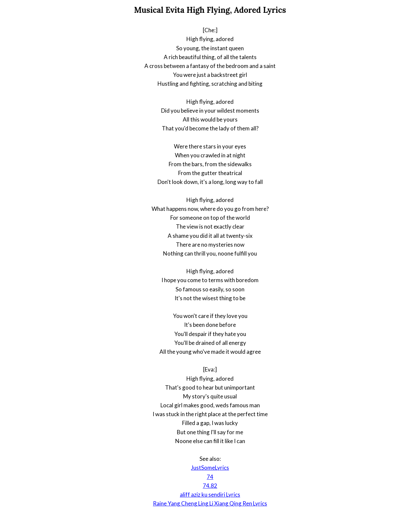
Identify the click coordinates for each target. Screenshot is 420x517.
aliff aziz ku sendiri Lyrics (210, 495)
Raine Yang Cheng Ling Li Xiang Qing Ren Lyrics (210, 503)
